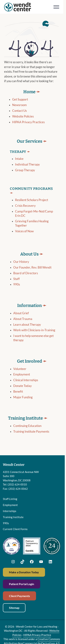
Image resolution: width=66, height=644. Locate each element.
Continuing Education (27, 426)
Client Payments (19, 596)
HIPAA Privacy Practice (37, 635)
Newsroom (19, 105)
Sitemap (14, 608)
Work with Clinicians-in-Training (34, 330)
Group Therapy (25, 170)
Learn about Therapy (27, 325)
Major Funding (23, 397)
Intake (19, 159)
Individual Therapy (27, 164)
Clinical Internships (26, 380)
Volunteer (20, 369)
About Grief (21, 313)
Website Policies (23, 116)
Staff (16, 279)
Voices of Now (24, 231)
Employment (22, 375)
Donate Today (23, 386)
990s (17, 285)
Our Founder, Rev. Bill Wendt (32, 267)
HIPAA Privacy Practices (28, 122)
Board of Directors (26, 273)
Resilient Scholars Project (32, 200)
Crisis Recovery (25, 206)
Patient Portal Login (22, 584)
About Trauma (23, 319)
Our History (21, 262)
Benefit (18, 392)
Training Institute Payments (31, 432)
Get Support (20, 99)
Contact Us (19, 111)
